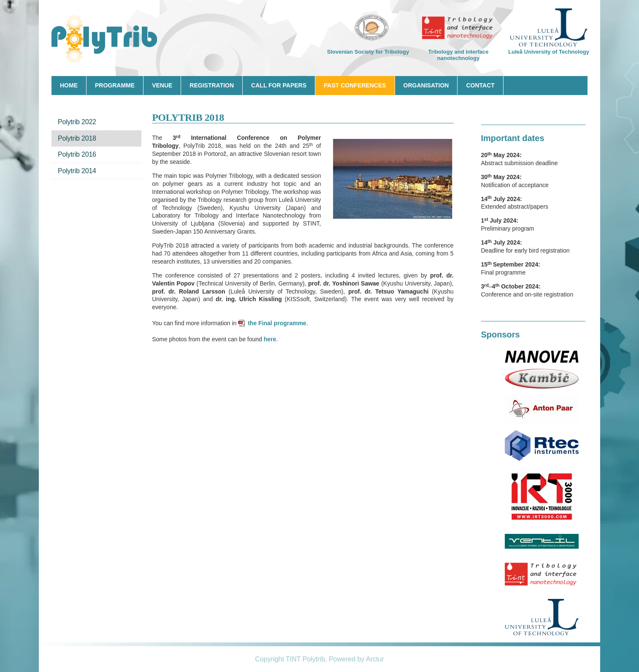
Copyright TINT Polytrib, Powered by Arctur (319, 659)
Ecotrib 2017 (106, 40)
